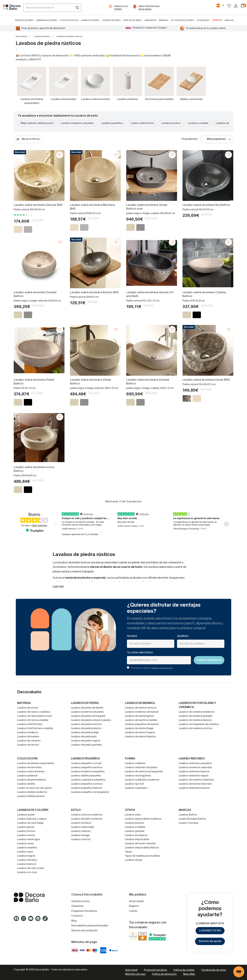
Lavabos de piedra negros (86, 741)
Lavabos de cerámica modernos (197, 712)
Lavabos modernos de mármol (142, 712)
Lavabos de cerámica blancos (195, 720)
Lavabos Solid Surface (30, 724)
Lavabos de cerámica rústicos (196, 728)
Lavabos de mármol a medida (141, 720)
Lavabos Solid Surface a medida (35, 728)
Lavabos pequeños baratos (87, 768)
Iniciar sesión (137, 901)
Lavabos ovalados (135, 763)
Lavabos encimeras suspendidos (36, 763)
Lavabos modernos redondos (195, 768)
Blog (74, 921)
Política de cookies (184, 970)
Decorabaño (22, 36)
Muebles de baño (24, 20)
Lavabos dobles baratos (31, 796)
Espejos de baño (133, 20)
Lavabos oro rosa (27, 872)
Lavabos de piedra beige (85, 733)
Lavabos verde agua (28, 840)
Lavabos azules (26, 815)
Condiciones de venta (214, 970)
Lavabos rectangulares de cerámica (199, 724)
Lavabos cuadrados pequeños (88, 780)
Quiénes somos (81, 901)
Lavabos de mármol (140, 703)
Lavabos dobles (26, 784)
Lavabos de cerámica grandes (196, 716)
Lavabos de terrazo (28, 745)
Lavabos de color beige (30, 823)
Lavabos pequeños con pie (86, 763)
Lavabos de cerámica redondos (196, 780)
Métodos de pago (135, 974)
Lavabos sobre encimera (31, 772)
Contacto (77, 916)
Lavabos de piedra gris (84, 737)
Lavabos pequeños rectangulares (90, 792)
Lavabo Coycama (189, 823)
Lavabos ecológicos (136, 835)
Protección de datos (155, 970)
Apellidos (183, 636)
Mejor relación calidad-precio (37, 123)
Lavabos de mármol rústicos (141, 708)
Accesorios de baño (183, 20)
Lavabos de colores (33, 810)
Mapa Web (189, 974)
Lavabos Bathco (188, 815)
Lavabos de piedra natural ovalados (91, 720)
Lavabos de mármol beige (139, 728)
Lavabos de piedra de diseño (87, 708)
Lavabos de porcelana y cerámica (197, 705)
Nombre (132, 636)
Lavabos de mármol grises (139, 716)
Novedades (203, 20)
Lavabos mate (133, 815)
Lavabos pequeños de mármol (142, 724)
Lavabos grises (26, 827)
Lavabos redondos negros (194, 776)
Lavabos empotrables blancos (142, 848)
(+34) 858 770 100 (210, 931)
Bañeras (164, 20)
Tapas (128, 852)
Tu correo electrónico (140, 653)
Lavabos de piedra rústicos (86, 724)
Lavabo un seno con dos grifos (34, 788)
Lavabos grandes (135, 831)
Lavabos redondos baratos (194, 788)
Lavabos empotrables (137, 840)
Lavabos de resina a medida (33, 720)
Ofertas (217, 20)
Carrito (133, 911)
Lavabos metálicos (28, 733)
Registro (134, 906)
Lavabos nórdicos (81, 823)
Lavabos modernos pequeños (88, 772)
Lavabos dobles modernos (32, 792)
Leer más (58, 586)
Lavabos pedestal (27, 776)
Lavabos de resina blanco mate (35, 716)
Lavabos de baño (90, 20)
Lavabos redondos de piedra (141, 768)
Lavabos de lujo (134, 860)
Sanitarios (150, 20)
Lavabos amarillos (27, 848)
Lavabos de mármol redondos (195, 784)
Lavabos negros (26, 856)
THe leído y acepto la (152, 668)
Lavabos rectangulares (138, 776)
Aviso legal (131, 970)
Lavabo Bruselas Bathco (192, 819)
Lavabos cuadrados (136, 788)
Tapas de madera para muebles (142, 856)
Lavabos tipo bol (134, 784)
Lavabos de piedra (85, 703)
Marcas (229, 20)
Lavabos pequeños (112, 123)
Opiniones (77, 906)
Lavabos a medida (198, 123)
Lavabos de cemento (29, 741)
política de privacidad (162, 668)
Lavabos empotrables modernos (143, 819)
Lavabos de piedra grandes (86, 745)
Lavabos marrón (26, 835)
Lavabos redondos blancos (194, 772)
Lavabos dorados (27, 860)
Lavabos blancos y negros (32, 819)
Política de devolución (164, 974)
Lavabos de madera (28, 737)
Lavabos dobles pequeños (86, 776)
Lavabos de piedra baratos (86, 728)
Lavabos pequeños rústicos (87, 784)
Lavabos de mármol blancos (140, 737)
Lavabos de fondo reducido (140, 844)
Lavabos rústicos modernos (87, 815)
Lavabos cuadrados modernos (142, 780)
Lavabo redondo (192, 759)
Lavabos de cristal (27, 708)
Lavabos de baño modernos (87, 819)
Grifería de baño (111, 20)
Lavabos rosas (25, 844)
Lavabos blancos (27, 864)
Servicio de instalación (84, 931)
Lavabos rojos (25, 852)
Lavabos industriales (83, 827)
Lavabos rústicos (81, 840)
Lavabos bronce (26, 831)
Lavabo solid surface (142, 123)
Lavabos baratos (171, 123)
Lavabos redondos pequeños (195, 763)
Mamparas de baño (47, 20)
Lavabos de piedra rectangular (88, 716)
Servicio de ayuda (210, 941)
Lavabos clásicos (81, 831)
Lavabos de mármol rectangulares (144, 772)
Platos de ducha (69, 20)
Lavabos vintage (80, 835)
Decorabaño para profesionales (90, 926)
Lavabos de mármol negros (140, 733)
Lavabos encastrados (30, 768)
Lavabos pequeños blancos (87, 788)
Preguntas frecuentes (84, 911)
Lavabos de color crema (31, 868)
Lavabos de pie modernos (32, 780)
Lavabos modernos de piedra (77, 123)
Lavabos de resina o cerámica (34, 712)
